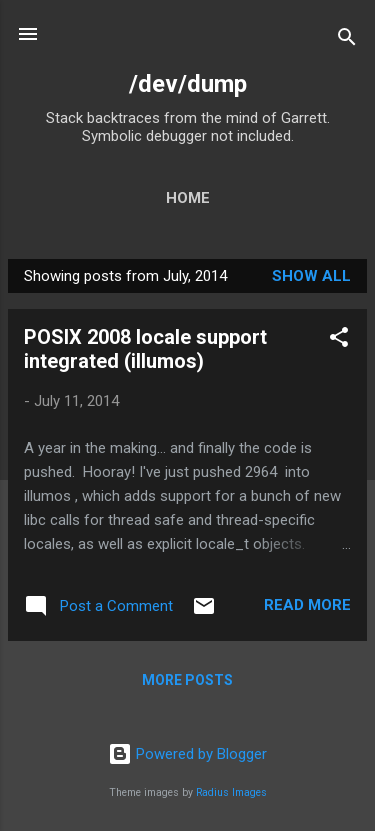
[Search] (347, 40)
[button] (339, 340)
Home (188, 198)
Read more (307, 605)
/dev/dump (188, 84)
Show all (311, 276)
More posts (187, 680)
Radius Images (231, 792)
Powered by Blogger (187, 754)
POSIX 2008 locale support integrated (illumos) (145, 349)
